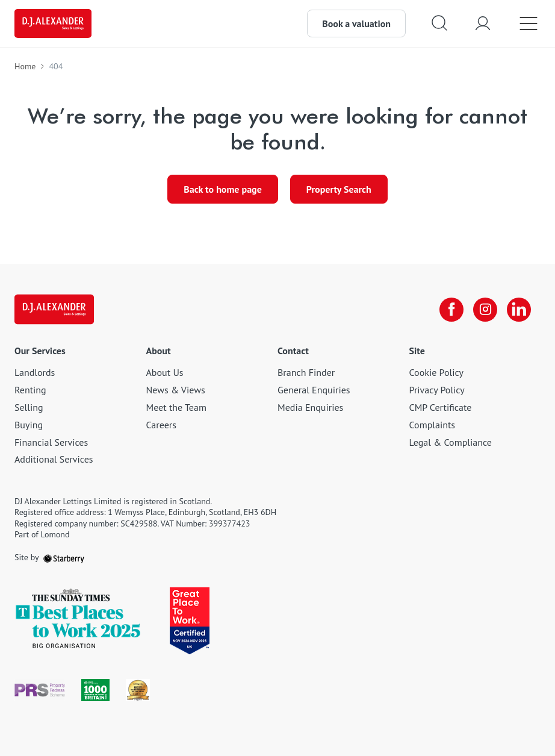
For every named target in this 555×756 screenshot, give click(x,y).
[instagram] (485, 310)
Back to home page (223, 189)
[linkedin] (519, 310)
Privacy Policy (437, 390)
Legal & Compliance (451, 442)
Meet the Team (176, 407)
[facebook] (451, 310)
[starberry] (64, 557)
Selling (29, 407)
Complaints (433, 425)
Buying (29, 425)
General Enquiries (314, 390)
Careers (162, 425)
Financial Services (51, 442)
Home (25, 66)
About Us (165, 372)
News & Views (176, 390)
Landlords (35, 372)
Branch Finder (306, 372)
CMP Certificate (441, 407)
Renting (30, 390)
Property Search (339, 189)
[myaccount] (483, 23)
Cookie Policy (436, 372)
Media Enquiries (310, 407)
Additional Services (54, 459)
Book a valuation (356, 23)
